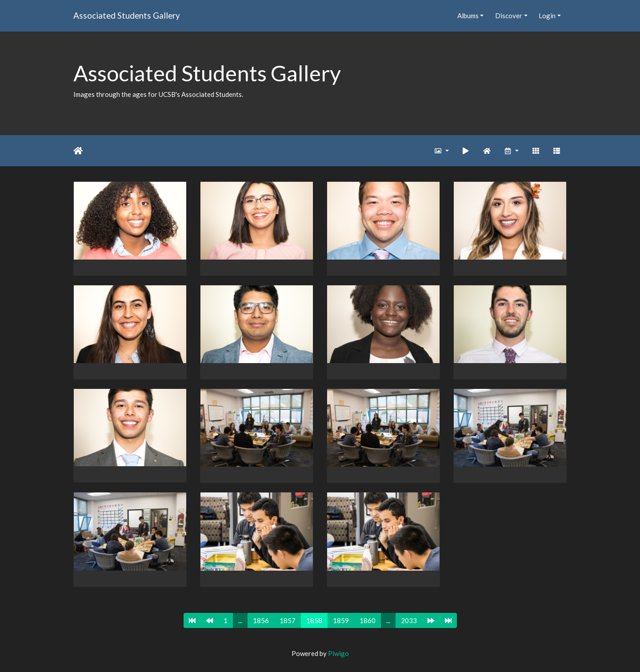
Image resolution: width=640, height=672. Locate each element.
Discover (509, 16)
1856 (261, 620)
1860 (368, 620)
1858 (314, 620)
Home (78, 151)
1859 (341, 620)
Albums (468, 16)
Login (547, 16)
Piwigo (338, 653)
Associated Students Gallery (127, 15)
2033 (409, 620)
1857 (288, 620)
